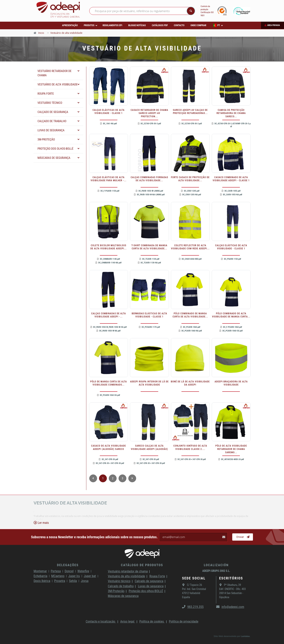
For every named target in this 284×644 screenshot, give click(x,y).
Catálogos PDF (160, 25)
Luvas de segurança (151, 586)
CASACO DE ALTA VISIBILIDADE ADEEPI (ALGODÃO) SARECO (109, 447)
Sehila (73, 581)
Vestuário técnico (119, 581)
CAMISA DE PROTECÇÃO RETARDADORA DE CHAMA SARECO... (231, 113)
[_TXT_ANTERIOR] (93, 478)
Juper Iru (74, 576)
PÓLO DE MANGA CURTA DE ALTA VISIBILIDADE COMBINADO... (109, 383)
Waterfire (83, 571)
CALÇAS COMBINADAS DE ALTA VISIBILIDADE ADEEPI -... (109, 315)
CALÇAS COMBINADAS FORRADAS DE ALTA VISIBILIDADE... (149, 179)
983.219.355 (193, 607)
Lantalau (245, 636)
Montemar (40, 571)
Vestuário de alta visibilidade (126, 576)
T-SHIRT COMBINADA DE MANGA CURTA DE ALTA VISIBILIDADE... (149, 247)
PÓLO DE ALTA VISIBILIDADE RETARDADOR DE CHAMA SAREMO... (231, 449)
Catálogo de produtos (142, 565)
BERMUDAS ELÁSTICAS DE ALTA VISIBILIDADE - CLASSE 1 (149, 315)
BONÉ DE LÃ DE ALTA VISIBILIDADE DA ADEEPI (190, 383)
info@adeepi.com (230, 607)
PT (217, 25)
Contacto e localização (101, 621)
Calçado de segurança (149, 581)
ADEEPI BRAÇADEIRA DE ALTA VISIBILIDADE (231, 383)
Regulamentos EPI (112, 25)
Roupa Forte (157, 576)
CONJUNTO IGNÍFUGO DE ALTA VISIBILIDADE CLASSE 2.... (190, 447)
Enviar (243, 537)
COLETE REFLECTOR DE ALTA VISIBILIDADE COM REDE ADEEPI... (190, 247)
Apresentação (70, 25)
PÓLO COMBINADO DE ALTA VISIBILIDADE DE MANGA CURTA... (231, 315)
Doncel (69, 571)
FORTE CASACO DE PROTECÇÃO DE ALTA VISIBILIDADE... (190, 179)
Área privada (274, 25)
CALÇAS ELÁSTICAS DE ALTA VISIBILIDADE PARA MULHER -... (109, 179)
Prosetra (60, 581)
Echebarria (40, 576)
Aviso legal (128, 621)
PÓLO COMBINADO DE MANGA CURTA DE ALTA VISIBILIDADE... (190, 315)
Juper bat (90, 576)
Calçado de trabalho (121, 586)
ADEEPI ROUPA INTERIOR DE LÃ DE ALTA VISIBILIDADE (149, 383)
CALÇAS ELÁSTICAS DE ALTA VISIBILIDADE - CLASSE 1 (109, 112)
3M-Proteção (116, 591)
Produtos (89, 25)
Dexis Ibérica (42, 581)
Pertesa (56, 571)
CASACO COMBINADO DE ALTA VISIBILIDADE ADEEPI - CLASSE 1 (231, 179)
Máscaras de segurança (123, 596)
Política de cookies (152, 621)
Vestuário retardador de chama (128, 571)
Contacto (179, 25)
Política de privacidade (184, 621)
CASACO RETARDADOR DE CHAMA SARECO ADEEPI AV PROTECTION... (149, 113)
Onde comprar (198, 25)
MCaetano (58, 576)
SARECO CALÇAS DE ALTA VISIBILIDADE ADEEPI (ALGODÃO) (149, 447)
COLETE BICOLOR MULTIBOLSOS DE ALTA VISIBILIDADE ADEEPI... (109, 247)
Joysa (85, 581)
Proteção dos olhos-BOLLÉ (146, 591)
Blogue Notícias (137, 25)
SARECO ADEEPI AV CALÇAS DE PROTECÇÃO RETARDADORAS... (190, 112)
